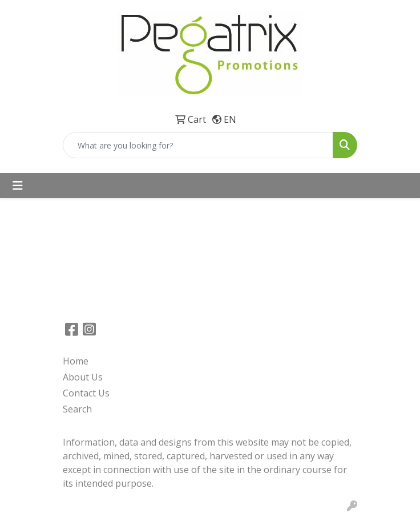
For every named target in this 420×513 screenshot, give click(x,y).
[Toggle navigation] (18, 186)
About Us (83, 377)
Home (76, 361)
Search (77, 409)
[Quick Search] (198, 145)
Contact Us (86, 393)
